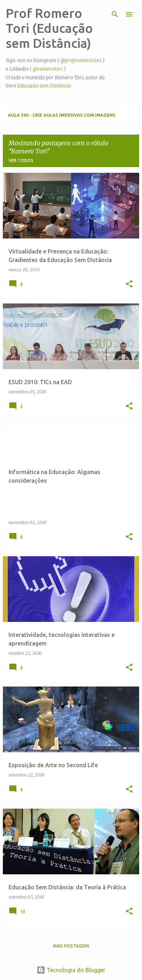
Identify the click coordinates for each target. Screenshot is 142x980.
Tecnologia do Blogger (71, 970)
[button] (129, 284)
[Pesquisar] (115, 14)
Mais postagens (71, 946)
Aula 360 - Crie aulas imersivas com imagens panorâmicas (62, 118)
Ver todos (21, 160)
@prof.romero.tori (81, 60)
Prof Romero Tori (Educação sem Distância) (49, 28)
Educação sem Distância (44, 86)
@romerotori (48, 69)
